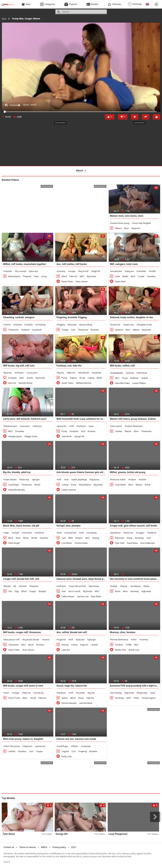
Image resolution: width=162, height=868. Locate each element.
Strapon (79, 538)
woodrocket (116, 271)
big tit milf (84, 271)
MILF (82, 276)
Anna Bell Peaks (122, 383)
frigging (61, 325)
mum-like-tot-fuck (78, 586)
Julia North (67, 436)
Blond (64, 276)
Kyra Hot (12, 383)
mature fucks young (120, 223)
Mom (127, 228)
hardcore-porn (11, 426)
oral (67, 480)
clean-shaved (10, 480)
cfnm (134, 640)
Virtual (33, 698)
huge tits (96, 271)
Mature (118, 228)
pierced (130, 373)
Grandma (44, 538)
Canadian (151, 276)
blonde (7, 586)
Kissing (96, 538)
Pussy (64, 378)
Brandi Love (134, 650)
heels (147, 586)
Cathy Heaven (68, 597)
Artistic (30, 378)
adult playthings (80, 480)
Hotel (118, 276)
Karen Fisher (67, 282)
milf (72, 426)
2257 (74, 847)
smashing (41, 325)
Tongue (65, 330)
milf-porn (20, 373)
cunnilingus (63, 746)
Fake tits (73, 276)
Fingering (83, 751)
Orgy (17, 591)
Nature (65, 698)
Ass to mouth (74, 591)
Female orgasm (149, 698)
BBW (71, 538)
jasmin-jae (94, 586)
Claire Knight (14, 543)
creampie (86, 746)
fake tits (71, 373)
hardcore (82, 426)
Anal (83, 431)
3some (7, 325)
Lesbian (145, 378)
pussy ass (41, 746)
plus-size (34, 271)
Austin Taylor (67, 383)
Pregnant (27, 276)
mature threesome (134, 426)
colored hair (71, 533)
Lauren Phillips (139, 383)
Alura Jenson (82, 282)
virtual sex (39, 693)
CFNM (128, 645)
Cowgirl (33, 591)
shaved (23, 586)
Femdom (119, 645)
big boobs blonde (31, 640)
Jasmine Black (86, 703)
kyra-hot (8, 373)
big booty (95, 480)
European (13, 378)
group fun (62, 426)
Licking (91, 378)
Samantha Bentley (17, 490)
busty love (116, 325)
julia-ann (81, 640)
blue (60, 533)
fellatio (75, 746)
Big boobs (91, 276)
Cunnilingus (14, 485)
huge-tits (62, 640)
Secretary (135, 591)
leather (114, 586)
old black (40, 533)
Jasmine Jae (83, 597)
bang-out (130, 271)
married (18, 325)
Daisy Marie (132, 543)
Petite (136, 698)
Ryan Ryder (96, 597)
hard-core (129, 533)
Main (4, 19)
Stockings (139, 538)
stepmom (28, 746)
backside (97, 373)
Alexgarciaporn (15, 436)
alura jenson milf (12, 640)
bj (15, 586)
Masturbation (14, 276)
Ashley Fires (121, 650)
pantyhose (116, 533)
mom (7, 693)
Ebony (26, 538)
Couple (141, 276)
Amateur (92, 431)
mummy (62, 271)
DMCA (44, 847)
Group (44, 276)
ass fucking (116, 693)
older (7, 533)
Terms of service (28, 847)
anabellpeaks (117, 373)
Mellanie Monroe (84, 383)
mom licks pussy (12, 746)
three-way (25, 480)
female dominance (120, 640)
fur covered (21, 271)
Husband (25, 330)
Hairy (36, 276)
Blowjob (42, 591)
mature (133, 480)
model (153, 271)
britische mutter (118, 480)
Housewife (37, 330)
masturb (8, 271)
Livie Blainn (67, 543)
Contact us (9, 847)
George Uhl (79, 436)
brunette (81, 693)
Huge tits (84, 645)
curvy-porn (32, 373)
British (37, 485)
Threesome (13, 330)
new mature (116, 426)
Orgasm (73, 378)
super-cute (129, 325)
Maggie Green (31, 436)
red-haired (142, 373)
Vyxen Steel (120, 282)
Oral (10, 591)
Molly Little (67, 757)
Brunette (95, 330)
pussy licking (86, 325)
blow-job (72, 325)
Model (125, 276)
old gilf (16, 533)
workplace (136, 586)
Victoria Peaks (81, 543)
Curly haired (120, 485)
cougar (72, 271)
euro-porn (25, 426)
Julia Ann (66, 650)
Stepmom (136, 228)
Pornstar (40, 645)
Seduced (119, 330)
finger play (143, 693)
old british (27, 533)
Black (11, 538)
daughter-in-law (145, 325)
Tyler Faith (120, 543)
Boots (118, 591)
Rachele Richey (26, 383)
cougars (141, 533)
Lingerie (65, 751)
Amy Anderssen (147, 543)
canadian (142, 271)
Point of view (14, 698)
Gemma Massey (69, 703)
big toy (124, 586)
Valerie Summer (69, 490)
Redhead (134, 378)
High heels (146, 591)
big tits (61, 373)
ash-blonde (84, 373)
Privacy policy (59, 847)
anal (92, 426)
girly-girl (92, 640)
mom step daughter (142, 223)
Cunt (73, 330)
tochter (143, 480)
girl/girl (36, 480)
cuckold (29, 325)
